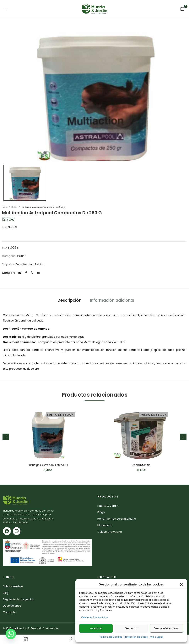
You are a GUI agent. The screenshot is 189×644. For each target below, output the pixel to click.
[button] (181, 585)
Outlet (14, 207)
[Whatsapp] (11, 634)
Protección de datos (136, 637)
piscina (40, 264)
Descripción (69, 300)
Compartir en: (12, 273)
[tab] (69, 301)
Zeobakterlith (141, 465)
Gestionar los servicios (94, 617)
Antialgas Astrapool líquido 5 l (48, 465)
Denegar (131, 628)
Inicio (5, 207)
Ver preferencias (167, 628)
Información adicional (112, 300)
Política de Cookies (111, 637)
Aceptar (96, 628)
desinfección (25, 264)
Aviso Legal (156, 637)
